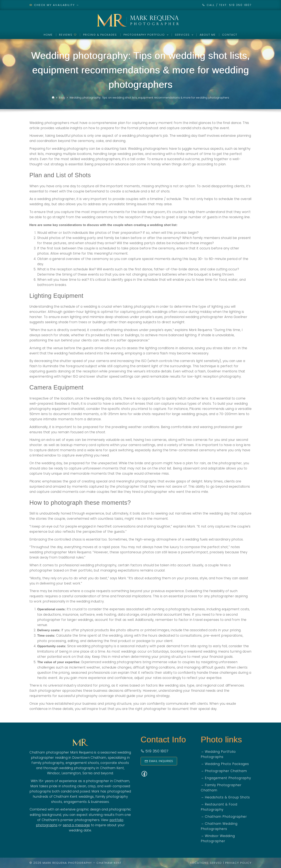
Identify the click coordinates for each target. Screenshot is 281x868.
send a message (76, 825)
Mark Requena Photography (67, 863)
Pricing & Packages (100, 35)
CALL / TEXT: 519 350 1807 (229, 5)
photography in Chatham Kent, (99, 768)
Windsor (54, 773)
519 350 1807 (155, 751)
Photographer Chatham (226, 771)
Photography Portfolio (147, 35)
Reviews (68, 35)
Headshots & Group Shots (227, 797)
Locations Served (206, 863)
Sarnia (88, 773)
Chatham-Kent (109, 863)
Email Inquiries (157, 761)
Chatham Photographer (226, 817)
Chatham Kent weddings (74, 797)
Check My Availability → (54, 5)
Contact (230, 35)
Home (48, 35)
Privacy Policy (238, 863)
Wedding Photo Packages (227, 764)
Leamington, (72, 773)
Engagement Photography (228, 778)
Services (185, 35)
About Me (208, 35)
